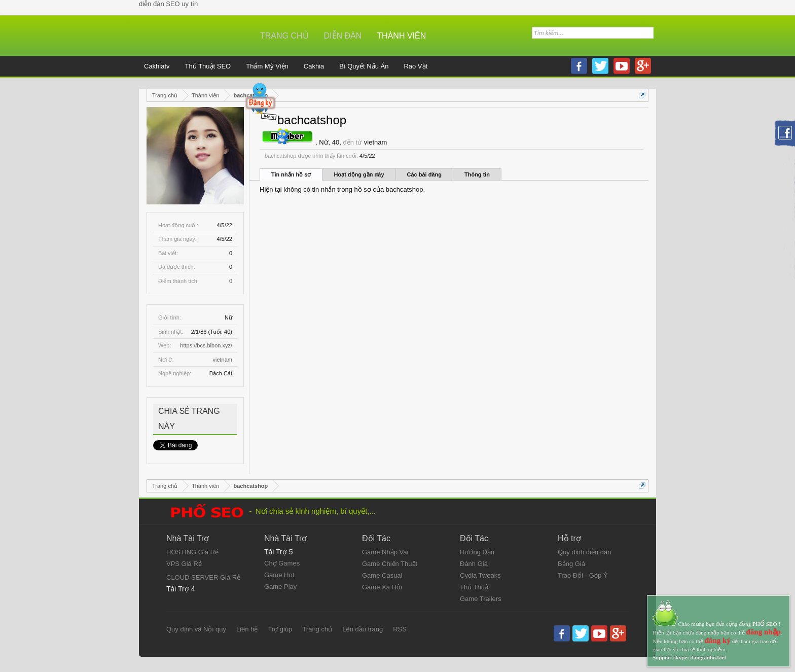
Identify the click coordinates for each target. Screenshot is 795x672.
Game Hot (279, 575)
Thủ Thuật (475, 587)
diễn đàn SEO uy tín (168, 4)
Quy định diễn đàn (584, 552)
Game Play (280, 587)
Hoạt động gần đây (359, 174)
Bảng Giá (571, 564)
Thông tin (477, 174)
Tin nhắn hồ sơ (291, 174)
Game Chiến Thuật (390, 564)
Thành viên (401, 36)
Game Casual (382, 575)
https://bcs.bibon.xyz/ (206, 345)
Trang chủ (284, 36)
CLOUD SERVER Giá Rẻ (203, 577)
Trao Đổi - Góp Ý (583, 575)
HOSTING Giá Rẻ (192, 552)
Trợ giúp (280, 629)
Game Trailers (481, 599)
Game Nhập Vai (385, 552)
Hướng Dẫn (477, 552)
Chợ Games (282, 563)
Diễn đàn (343, 36)
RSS (400, 629)
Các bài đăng (424, 174)
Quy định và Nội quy (196, 629)
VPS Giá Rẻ (184, 564)
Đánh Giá (474, 564)
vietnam (222, 360)
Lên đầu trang (363, 629)
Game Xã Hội (382, 587)
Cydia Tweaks (480, 575)
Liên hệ (247, 629)
